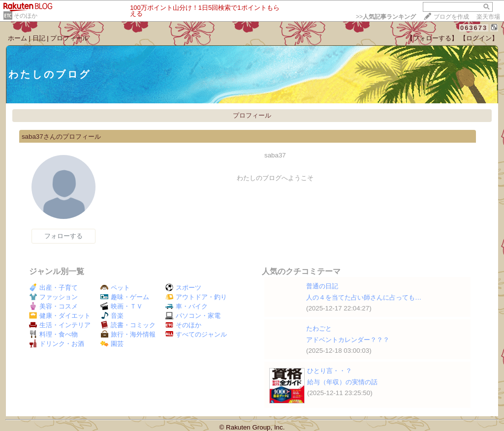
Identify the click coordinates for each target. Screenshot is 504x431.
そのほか (26, 16)
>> (386, 17)
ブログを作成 (451, 17)
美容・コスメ (53, 306)
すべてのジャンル (196, 334)
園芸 (112, 344)
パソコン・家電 (193, 316)
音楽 (112, 316)
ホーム (17, 38)
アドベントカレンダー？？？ (348, 340)
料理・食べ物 (53, 334)
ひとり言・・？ (330, 371)
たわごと (319, 328)
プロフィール (69, 38)
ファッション (53, 297)
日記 (39, 38)
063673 (474, 28)
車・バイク (187, 306)
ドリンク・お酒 (57, 344)
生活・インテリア (60, 325)
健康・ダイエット (60, 316)
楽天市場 (488, 17)
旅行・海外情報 (128, 334)
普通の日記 (322, 286)
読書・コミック (128, 325)
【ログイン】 (479, 38)
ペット (115, 288)
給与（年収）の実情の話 (342, 382)
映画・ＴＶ (122, 306)
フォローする (63, 236)
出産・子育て (53, 288)
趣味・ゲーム (125, 297)
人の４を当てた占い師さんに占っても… (364, 297)
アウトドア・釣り (196, 297)
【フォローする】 (432, 38)
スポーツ (183, 288)
